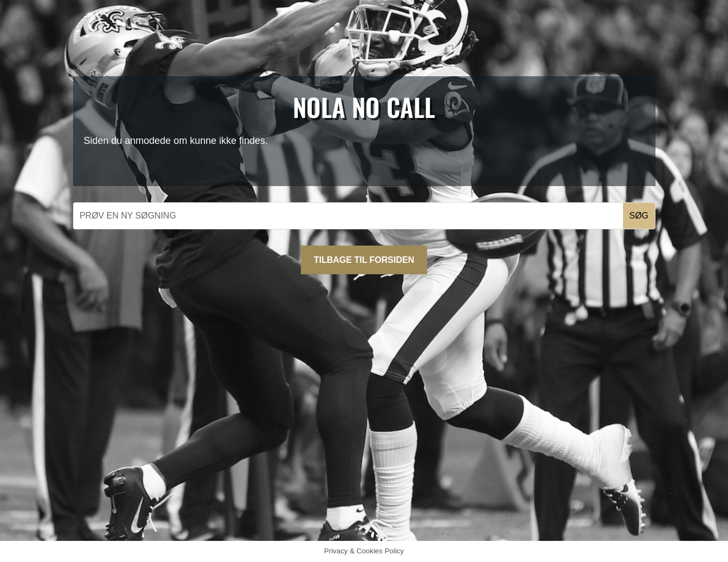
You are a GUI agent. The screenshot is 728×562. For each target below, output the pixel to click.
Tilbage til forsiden (364, 260)
